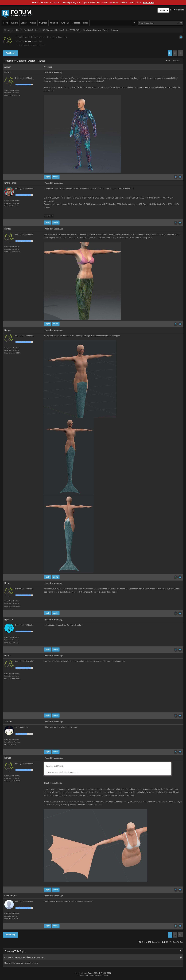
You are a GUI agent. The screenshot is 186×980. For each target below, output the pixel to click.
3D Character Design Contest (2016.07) (61, 30)
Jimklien (8, 722)
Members (54, 23)
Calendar (43, 23)
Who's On (65, 23)
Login (173, 10)
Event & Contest (31, 30)
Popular (33, 23)
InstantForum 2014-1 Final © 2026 (97, 973)
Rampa (28, 41)
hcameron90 (10, 896)
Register (181, 10)
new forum (148, 3)
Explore (15, 23)
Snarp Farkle (10, 183)
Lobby (17, 30)
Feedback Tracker (80, 23)
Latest (24, 23)
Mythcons (9, 619)
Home (6, 23)
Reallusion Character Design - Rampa (100, 30)
